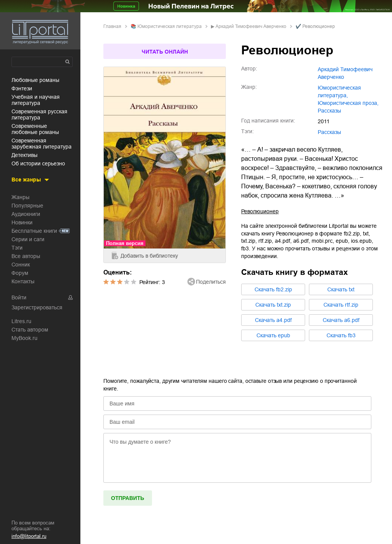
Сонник (21, 265)
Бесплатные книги (34, 231)
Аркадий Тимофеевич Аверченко (251, 26)
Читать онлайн (165, 52)
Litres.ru (21, 321)
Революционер (260, 211)
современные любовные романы (35, 129)
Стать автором (30, 330)
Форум (20, 273)
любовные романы (35, 80)
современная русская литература (39, 114)
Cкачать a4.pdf (273, 320)
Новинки (22, 222)
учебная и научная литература (36, 100)
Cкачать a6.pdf (341, 320)
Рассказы (329, 132)
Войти (19, 297)
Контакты (23, 281)
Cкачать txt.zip (273, 305)
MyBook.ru (24, 338)
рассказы (329, 111)
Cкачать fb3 (341, 335)
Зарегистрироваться (37, 307)
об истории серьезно (38, 163)
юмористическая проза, (348, 103)
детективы (24, 155)
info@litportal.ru (29, 536)
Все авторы (26, 256)
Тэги (17, 248)
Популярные (27, 206)
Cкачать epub (273, 335)
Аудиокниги (26, 214)
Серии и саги (28, 239)
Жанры (20, 197)
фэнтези (22, 88)
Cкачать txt (341, 289)
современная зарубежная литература (42, 144)
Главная (112, 26)
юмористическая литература (170, 26)
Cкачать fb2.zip (273, 289)
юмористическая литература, (339, 91)
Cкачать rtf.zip (341, 305)
